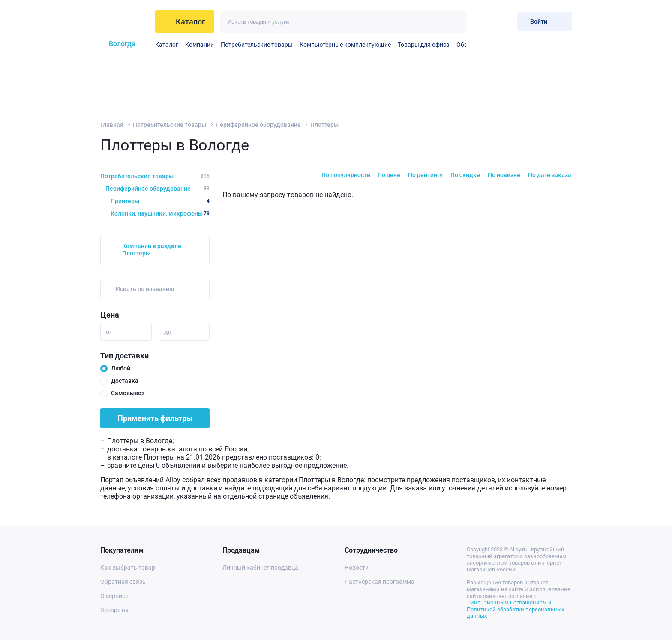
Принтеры (160, 201)
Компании (199, 45)
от (109, 332)
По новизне (504, 175)
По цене (389, 175)
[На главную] (124, 21)
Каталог (167, 45)
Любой (121, 368)
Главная (112, 125)
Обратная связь (123, 582)
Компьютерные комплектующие (345, 45)
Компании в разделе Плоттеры (152, 250)
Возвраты (114, 610)
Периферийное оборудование (258, 125)
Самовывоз (128, 393)
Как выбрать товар (128, 568)
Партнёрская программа (379, 582)
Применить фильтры (155, 418)
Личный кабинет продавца (260, 568)
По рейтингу (425, 175)
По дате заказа (550, 175)
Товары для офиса (424, 45)
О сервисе (114, 596)
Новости (357, 568)
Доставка (125, 381)
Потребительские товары (257, 45)
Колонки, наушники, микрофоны (160, 213)
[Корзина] (503, 21)
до (168, 332)
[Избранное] (482, 21)
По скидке (465, 175)
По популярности (346, 175)
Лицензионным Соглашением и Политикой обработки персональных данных (515, 609)
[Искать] (455, 22)
